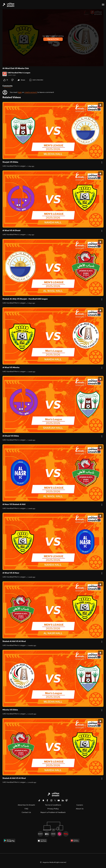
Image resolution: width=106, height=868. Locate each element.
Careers (80, 805)
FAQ (26, 809)
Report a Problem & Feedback (53, 812)
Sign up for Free (53, 39)
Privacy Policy (53, 809)
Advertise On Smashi (26, 805)
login (20, 92)
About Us (80, 809)
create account (31, 92)
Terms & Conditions (53, 805)
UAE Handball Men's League (19, 73)
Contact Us (26, 812)
